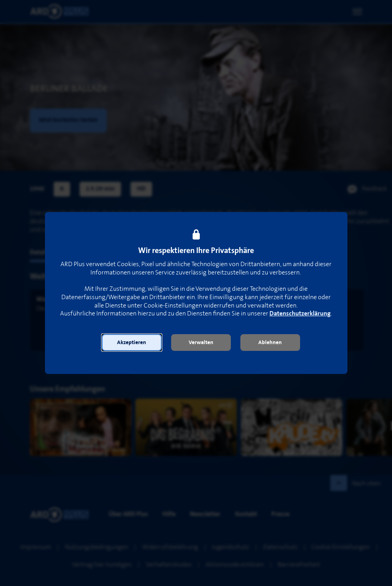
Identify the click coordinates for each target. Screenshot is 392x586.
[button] (132, 343)
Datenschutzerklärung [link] (300, 314)
